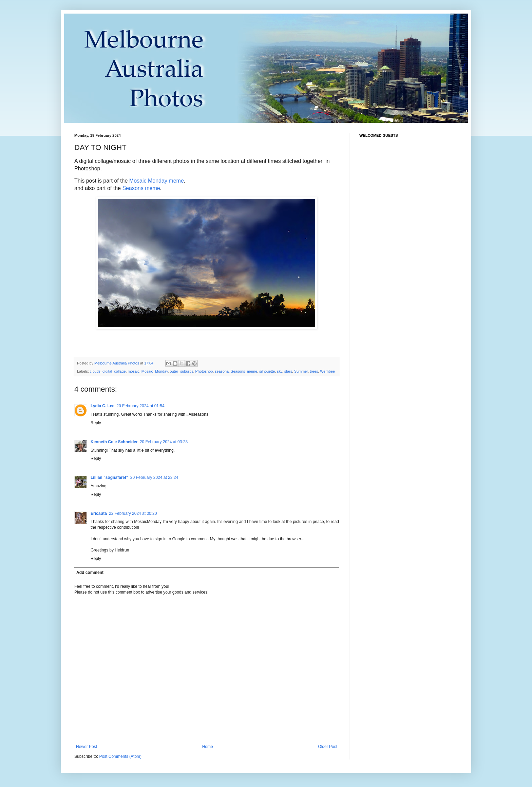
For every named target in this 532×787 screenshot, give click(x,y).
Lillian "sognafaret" (109, 477)
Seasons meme (141, 188)
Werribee (327, 371)
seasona (222, 371)
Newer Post (87, 747)
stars (288, 371)
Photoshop (204, 371)
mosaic (133, 371)
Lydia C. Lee (102, 406)
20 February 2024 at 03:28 (164, 442)
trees (314, 371)
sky (279, 371)
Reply (96, 423)
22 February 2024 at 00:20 (133, 513)
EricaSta (99, 513)
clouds (95, 371)
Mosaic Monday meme (157, 181)
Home (208, 747)
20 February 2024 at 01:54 (140, 406)
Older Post (328, 747)
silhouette (267, 371)
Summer (301, 371)
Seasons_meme (244, 371)
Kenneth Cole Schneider (114, 442)
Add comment (90, 573)
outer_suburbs (182, 371)
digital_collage (114, 371)
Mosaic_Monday (155, 371)
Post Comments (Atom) (120, 756)
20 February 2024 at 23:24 (154, 477)
